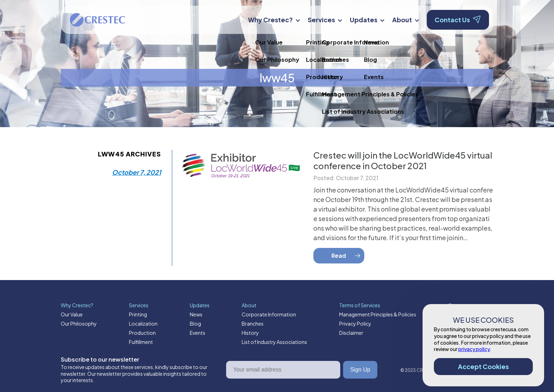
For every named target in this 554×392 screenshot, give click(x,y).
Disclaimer (351, 333)
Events (198, 333)
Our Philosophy (79, 323)
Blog (195, 323)
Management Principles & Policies (378, 314)
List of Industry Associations (274, 342)
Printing (138, 314)
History (250, 333)
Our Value (72, 314)
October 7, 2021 (137, 172)
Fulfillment (141, 342)
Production (142, 333)
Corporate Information (269, 314)
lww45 (277, 78)
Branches (253, 323)
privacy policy (474, 349)
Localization (143, 323)
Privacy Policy (355, 323)
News (196, 314)
